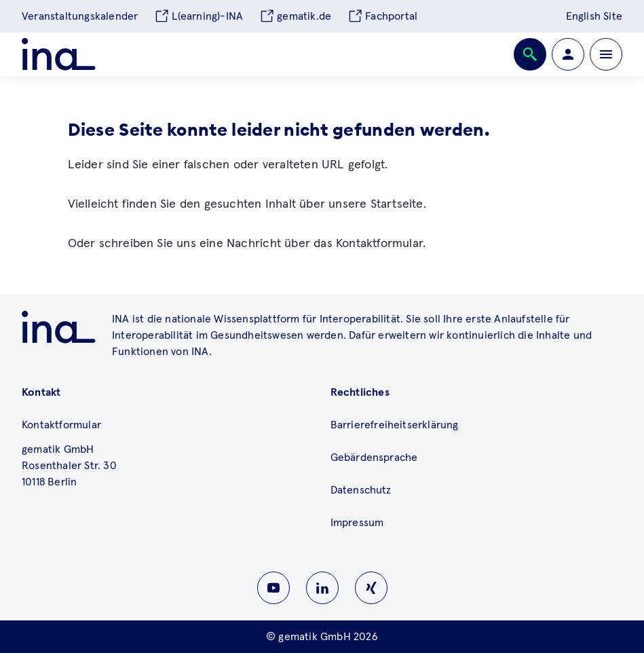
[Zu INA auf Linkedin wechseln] (322, 588)
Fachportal (382, 16)
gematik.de (295, 16)
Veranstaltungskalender (80, 16)
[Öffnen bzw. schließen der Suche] (530, 54)
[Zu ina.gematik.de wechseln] (59, 327)
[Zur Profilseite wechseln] (568, 54)
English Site (594, 16)
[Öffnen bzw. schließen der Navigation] (606, 54)
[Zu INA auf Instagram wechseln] (371, 588)
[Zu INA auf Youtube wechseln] (273, 588)
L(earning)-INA (198, 16)
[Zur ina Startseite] (59, 54)
